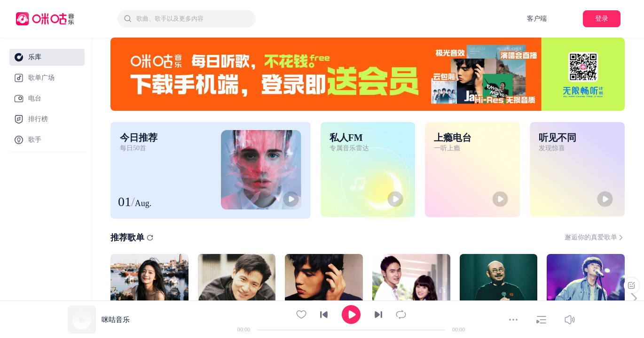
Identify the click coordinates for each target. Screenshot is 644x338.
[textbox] (193, 19)
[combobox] (187, 19)
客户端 (537, 19)
